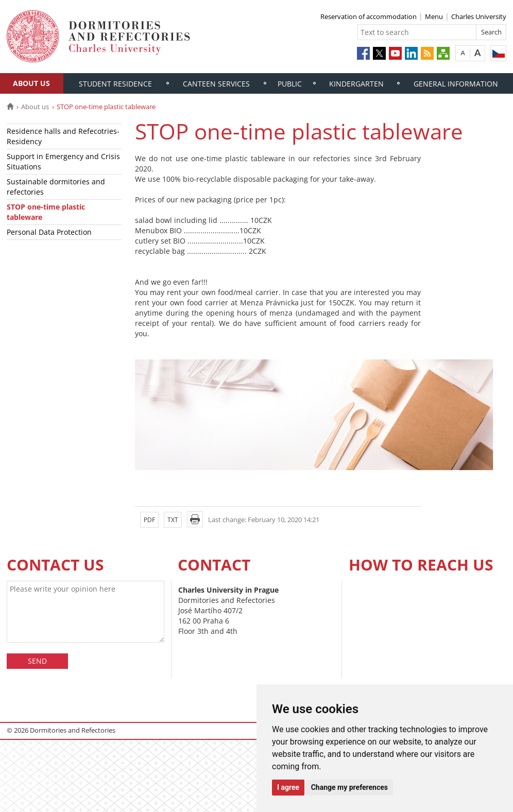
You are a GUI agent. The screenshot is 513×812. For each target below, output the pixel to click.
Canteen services (216, 84)
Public (290, 84)
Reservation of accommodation (369, 16)
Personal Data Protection (49, 232)
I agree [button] (288, 787)
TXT (173, 520)
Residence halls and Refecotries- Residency (63, 136)
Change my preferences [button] (349, 787)
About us (31, 83)
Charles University (479, 16)
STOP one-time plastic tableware (46, 212)
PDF (149, 520)
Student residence (115, 84)
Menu (434, 16)
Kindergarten (356, 84)
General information (456, 84)
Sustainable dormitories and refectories (56, 187)
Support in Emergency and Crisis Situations (63, 161)
